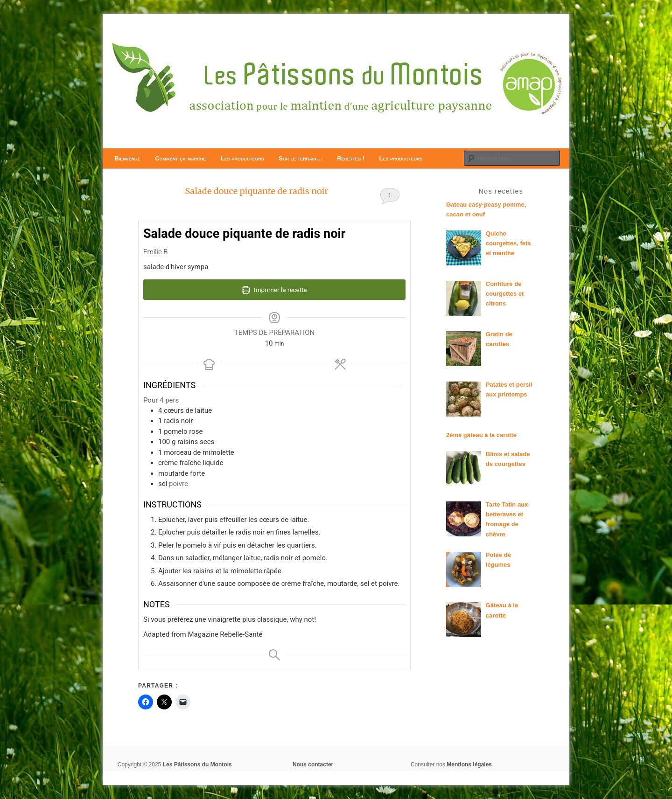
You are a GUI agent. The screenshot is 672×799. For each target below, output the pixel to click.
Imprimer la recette (274, 290)
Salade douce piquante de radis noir (256, 191)
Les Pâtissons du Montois (197, 764)
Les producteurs (242, 158)
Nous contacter (313, 764)
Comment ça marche (180, 158)
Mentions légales (469, 764)
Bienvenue (127, 158)
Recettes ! (351, 158)
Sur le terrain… (300, 158)
